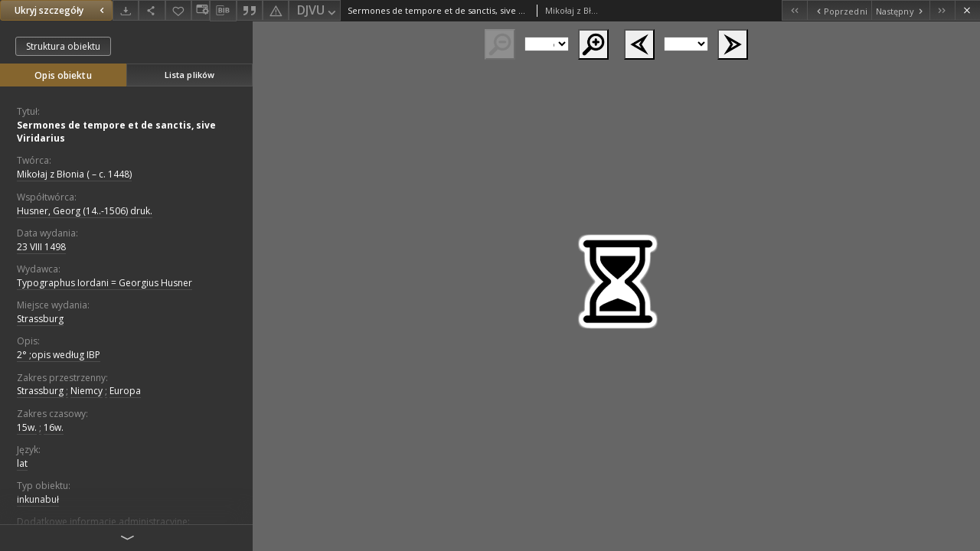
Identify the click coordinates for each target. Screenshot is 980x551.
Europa (125, 391)
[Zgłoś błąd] (276, 10)
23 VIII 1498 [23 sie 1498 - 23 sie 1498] (41, 247)
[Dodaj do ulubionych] (178, 10)
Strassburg (40, 319)
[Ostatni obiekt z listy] (942, 10)
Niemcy (87, 391)
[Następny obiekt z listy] (900, 10)
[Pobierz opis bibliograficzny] (223, 11)
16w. (54, 427)
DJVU (318, 11)
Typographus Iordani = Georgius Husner (105, 283)
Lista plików (189, 75)
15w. (27, 427)
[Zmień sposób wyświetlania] (201, 10)
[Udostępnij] (152, 10)
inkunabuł (38, 499)
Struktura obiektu (63, 46)
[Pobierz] (126, 10)
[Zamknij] (967, 10)
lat (22, 463)
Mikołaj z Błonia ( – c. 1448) (74, 174)
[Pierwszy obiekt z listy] (794, 10)
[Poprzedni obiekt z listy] (839, 10)
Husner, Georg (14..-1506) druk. (85, 211)
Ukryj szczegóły (61, 10)
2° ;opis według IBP (59, 355)
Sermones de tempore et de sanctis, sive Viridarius (116, 132)
